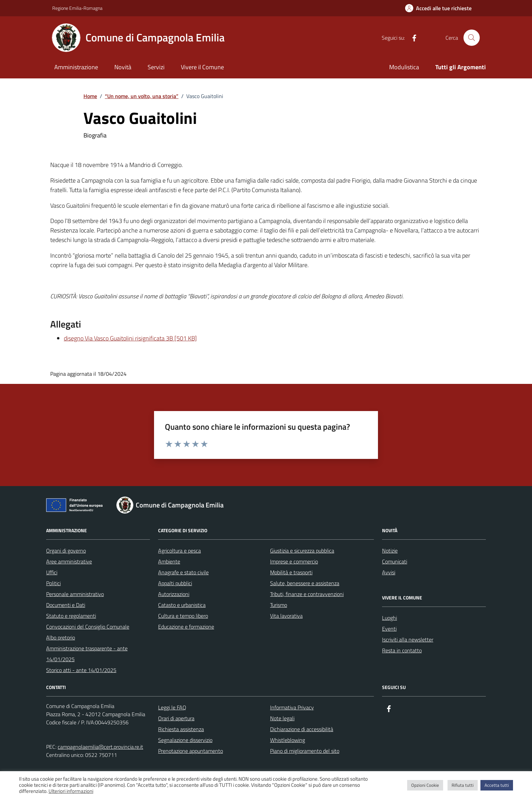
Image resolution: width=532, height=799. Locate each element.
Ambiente (169, 561)
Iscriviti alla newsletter (408, 639)
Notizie (390, 551)
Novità (123, 67)
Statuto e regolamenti (71, 616)
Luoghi (389, 618)
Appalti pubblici (175, 583)
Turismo (279, 605)
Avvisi (389, 572)
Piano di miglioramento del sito (305, 751)
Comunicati (395, 561)
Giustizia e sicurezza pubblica (302, 551)
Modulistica (404, 67)
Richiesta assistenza (181, 729)
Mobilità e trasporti (291, 572)
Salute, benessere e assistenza (305, 583)
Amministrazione (76, 67)
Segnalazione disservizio (185, 740)
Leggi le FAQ (172, 707)
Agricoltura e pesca (179, 551)
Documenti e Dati (66, 605)
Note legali (282, 718)
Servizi (156, 67)
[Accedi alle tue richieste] (438, 8)
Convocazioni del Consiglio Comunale (88, 627)
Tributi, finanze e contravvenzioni (307, 594)
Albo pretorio (61, 637)
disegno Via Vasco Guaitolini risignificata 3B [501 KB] (130, 338)
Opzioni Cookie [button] (425, 785)
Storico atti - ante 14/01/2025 (81, 670)
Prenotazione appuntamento (191, 751)
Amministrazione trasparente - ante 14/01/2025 (87, 654)
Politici (53, 583)
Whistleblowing (288, 740)
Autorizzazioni (174, 594)
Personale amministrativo (75, 594)
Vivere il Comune (202, 67)
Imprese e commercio (294, 561)
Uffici (52, 572)
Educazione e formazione (186, 627)
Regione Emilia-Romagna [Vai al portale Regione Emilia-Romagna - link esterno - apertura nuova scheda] (77, 8)
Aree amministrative (69, 561)
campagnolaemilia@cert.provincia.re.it (100, 747)
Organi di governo (66, 551)
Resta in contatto (402, 650)
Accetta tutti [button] (497, 785)
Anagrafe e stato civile (183, 572)
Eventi (389, 629)
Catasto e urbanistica (182, 605)
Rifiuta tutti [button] (463, 785)
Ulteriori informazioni (71, 791)
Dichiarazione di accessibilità (302, 729)
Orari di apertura (176, 718)
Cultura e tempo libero (183, 616)
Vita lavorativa (286, 616)
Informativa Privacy (292, 707)
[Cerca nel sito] (472, 38)
